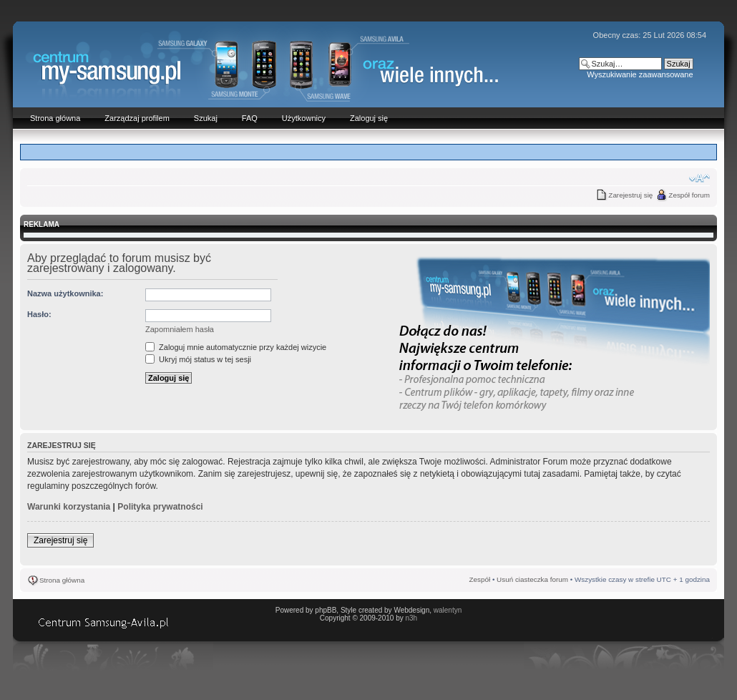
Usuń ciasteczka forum (532, 579)
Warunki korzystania (69, 507)
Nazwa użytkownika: (65, 293)
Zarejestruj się (630, 195)
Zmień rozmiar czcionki (699, 178)
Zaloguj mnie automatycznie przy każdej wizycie (236, 347)
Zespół (480, 579)
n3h (411, 618)
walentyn (448, 610)
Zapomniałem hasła (180, 329)
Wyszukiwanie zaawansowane (640, 74)
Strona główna (62, 580)
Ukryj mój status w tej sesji (198, 359)
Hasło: (39, 314)
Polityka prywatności (160, 507)
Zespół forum (689, 195)
